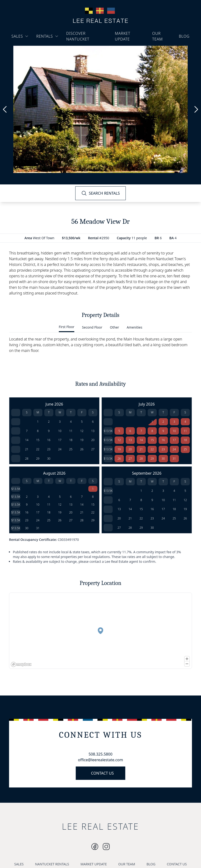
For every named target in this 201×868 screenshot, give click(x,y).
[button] (99, 632)
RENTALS (47, 36)
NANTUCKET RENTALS (52, 864)
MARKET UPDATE (123, 36)
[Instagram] (95, 847)
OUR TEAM (157, 36)
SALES (20, 36)
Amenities (134, 327)
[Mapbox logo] (21, 664)
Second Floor (92, 327)
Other (115, 327)
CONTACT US (102, 773)
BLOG (184, 36)
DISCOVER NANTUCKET (78, 36)
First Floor (67, 327)
